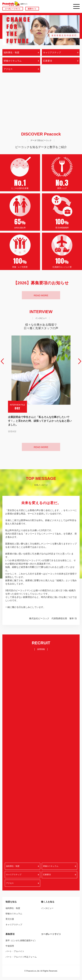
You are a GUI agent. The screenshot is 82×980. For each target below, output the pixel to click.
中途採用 (10, 946)
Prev (2, 361)
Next (80, 361)
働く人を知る (48, 902)
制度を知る (11, 902)
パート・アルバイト (15, 951)
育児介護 (10, 919)
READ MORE (41, 295)
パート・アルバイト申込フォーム (21, 957)
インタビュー (47, 908)
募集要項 (10, 934)
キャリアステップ (14, 925)
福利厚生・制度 (13, 908)
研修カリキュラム (14, 914)
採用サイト (32, 9)
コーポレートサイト (13, 9)
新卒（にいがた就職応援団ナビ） (21, 940)
